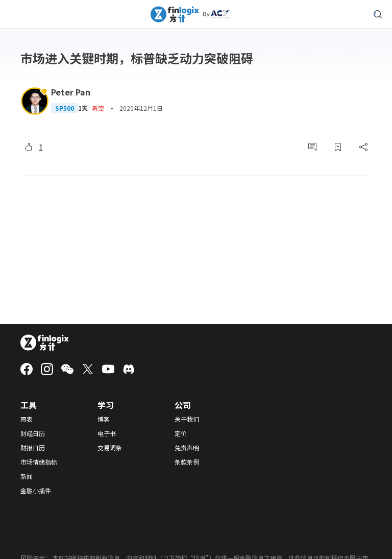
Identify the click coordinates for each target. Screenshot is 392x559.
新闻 (27, 476)
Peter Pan (71, 92)
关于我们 (187, 419)
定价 (181, 433)
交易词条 (110, 448)
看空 (98, 108)
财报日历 (33, 448)
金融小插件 (36, 491)
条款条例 (187, 462)
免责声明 (187, 448)
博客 (104, 419)
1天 (83, 108)
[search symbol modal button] (378, 14)
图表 (27, 419)
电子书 (107, 433)
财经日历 (33, 433)
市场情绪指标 (39, 462)
